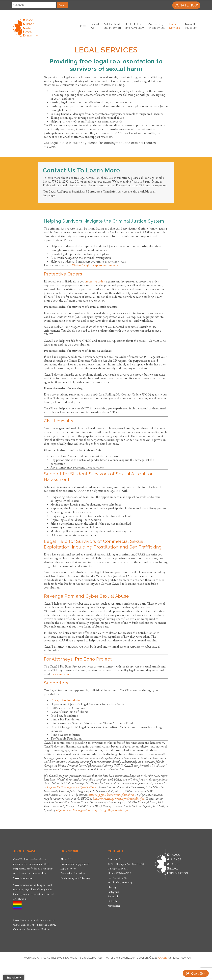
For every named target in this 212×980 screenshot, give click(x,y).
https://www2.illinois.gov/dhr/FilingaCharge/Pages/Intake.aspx (92, 810)
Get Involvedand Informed (112, 26)
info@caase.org (123, 882)
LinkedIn (113, 901)
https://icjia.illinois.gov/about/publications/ (72, 787)
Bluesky (112, 887)
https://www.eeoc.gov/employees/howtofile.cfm (119, 799)
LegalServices (175, 26)
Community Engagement (75, 864)
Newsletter (114, 906)
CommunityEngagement (157, 26)
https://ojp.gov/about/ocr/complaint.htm (111, 795)
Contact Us (114, 859)
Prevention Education (191, 26)
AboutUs (95, 26)
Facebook (113, 896)
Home (83, 26)
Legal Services (68, 869)
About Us (66, 859)
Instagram (113, 892)
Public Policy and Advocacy (75, 878)
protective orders (95, 281)
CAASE (162, 958)
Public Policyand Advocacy (135, 26)
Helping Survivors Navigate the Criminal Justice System (104, 221)
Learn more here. (62, 674)
